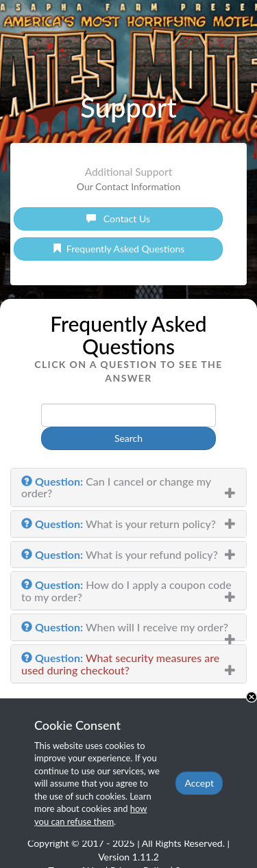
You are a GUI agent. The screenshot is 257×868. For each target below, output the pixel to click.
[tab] (128, 487)
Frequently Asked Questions (119, 249)
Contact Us (118, 219)
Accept (199, 783)
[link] (118, 219)
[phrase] (128, 415)
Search (128, 438)
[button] (128, 487)
